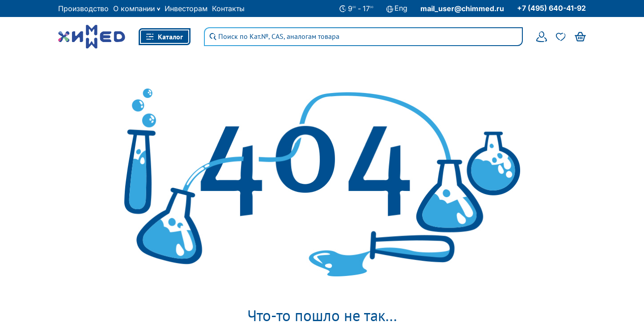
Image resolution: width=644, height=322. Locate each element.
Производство (83, 8)
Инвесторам (186, 8)
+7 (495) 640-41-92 (551, 8)
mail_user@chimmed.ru (462, 8)
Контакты (228, 8)
